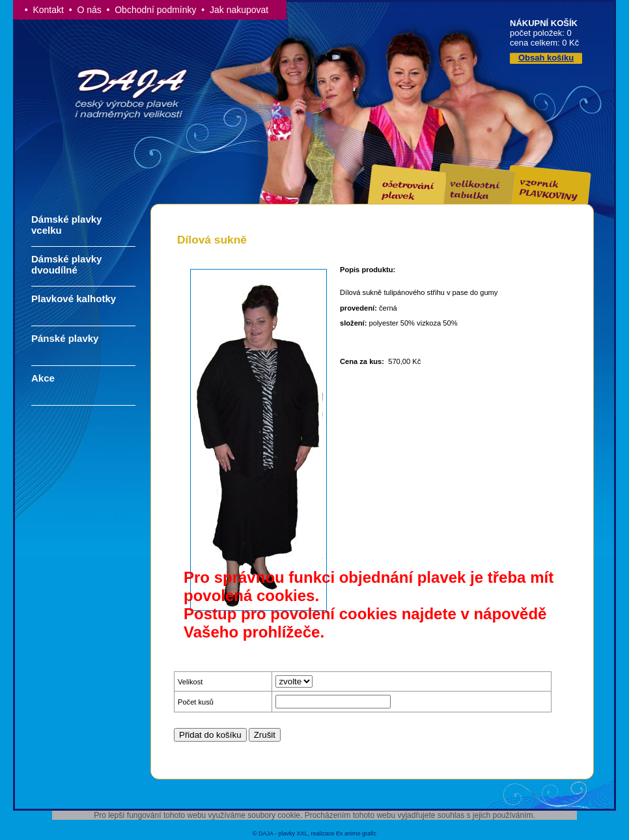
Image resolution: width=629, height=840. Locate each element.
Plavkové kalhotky (74, 299)
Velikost (190, 682)
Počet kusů (196, 702)
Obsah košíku (546, 58)
